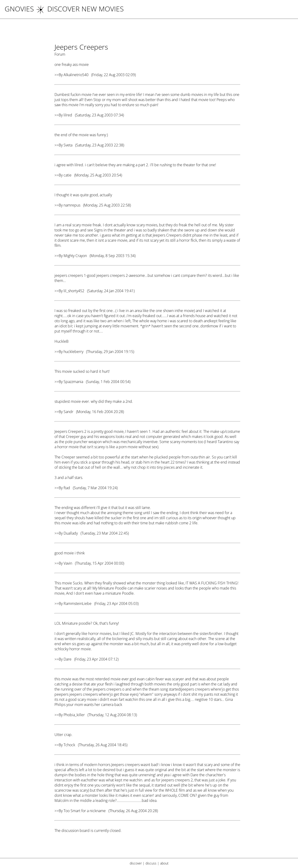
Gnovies (19, 9)
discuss (151, 863)
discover (136, 863)
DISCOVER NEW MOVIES (80, 9)
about (164, 863)
